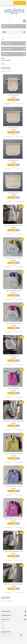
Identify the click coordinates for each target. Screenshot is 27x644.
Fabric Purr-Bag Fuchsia (14, 388)
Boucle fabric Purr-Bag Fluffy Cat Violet (13, 225)
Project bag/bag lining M (13, 160)
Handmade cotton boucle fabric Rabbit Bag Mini (13, 421)
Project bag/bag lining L (13, 193)
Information (7, 43)
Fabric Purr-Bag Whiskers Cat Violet (13, 486)
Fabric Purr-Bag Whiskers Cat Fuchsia (13, 519)
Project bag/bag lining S (14, 128)
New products (8, 49)
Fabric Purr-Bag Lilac (14, 356)
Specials (6, 54)
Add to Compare (20, 104)
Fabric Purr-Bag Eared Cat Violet (13, 291)
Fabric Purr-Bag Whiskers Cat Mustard (13, 454)
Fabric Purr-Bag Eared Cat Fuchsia (13, 323)
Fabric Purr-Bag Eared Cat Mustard (13, 258)
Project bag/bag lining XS (13, 95)
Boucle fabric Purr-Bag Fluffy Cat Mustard (13, 584)
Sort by (3, 64)
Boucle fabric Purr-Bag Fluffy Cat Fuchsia (13, 551)
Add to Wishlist (8, 104)
